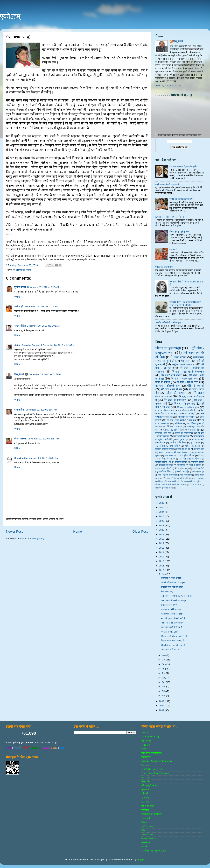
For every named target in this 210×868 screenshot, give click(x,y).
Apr (164, 682)
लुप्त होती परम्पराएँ (181, 472)
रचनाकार (145, 810)
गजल (193, 472)
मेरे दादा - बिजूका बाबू (184, 404)
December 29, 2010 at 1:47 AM (41, 410)
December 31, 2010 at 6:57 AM (43, 439)
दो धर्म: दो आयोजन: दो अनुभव (173, 582)
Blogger (141, 859)
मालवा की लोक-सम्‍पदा (184, 433)
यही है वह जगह (147, 806)
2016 (162, 548)
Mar (164, 687)
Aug (164, 669)
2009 (162, 701)
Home (78, 531)
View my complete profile (168, 86)
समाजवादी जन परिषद (150, 838)
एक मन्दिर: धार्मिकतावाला (171, 609)
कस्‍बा (144, 749)
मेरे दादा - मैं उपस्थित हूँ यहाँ (188, 407)
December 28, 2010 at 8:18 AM (43, 287)
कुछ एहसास (146, 757)
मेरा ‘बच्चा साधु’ (167, 591)
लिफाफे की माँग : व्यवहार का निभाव (170, 217)
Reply (17, 296)
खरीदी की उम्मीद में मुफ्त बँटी (181, 199)
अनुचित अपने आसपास (183, 364)
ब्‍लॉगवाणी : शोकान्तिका (197, 478)
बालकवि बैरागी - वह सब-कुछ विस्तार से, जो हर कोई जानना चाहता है (185, 303)
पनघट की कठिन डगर (164, 267)
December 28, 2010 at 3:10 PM (59, 345)
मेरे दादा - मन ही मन (172, 389)
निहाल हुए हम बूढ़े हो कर (179, 232)
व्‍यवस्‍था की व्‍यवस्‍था (181, 436)
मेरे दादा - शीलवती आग (167, 386)
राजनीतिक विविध (165, 472)
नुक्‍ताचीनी (145, 790)
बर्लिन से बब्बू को (195, 386)
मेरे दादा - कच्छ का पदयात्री (183, 414)
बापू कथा (193, 420)
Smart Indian (21, 458)
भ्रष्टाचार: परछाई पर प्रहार (172, 614)
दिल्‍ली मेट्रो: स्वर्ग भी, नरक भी (173, 645)
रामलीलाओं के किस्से (178, 443)
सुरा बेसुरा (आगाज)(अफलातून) (154, 851)
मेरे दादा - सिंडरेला (180, 485)
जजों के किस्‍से (195, 465)
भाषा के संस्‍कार (164, 452)
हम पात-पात (196, 443)
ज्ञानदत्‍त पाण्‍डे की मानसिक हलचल (155, 773)
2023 (162, 516)
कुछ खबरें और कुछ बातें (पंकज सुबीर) (157, 761)
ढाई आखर (146, 777)
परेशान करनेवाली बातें (163, 468)
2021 (162, 525)
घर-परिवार (181, 465)
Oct (164, 660)
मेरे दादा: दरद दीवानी (172, 375)
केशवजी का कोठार (166, 465)
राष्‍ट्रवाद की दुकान (186, 417)
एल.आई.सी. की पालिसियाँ (174, 430)
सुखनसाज (146, 843)
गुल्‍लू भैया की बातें (184, 449)
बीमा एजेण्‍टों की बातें (187, 456)
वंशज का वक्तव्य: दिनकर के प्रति (183, 167)
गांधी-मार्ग (179, 423)
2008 (162, 706)
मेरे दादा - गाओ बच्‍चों (175, 420)
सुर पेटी (144, 847)
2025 (162, 507)
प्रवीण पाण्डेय (20, 287)
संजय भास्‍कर (20, 439)
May (164, 678)
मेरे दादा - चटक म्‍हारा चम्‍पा (185, 378)
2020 (162, 530)
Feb (164, 691)
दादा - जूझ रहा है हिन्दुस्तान (167, 475)
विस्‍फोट (145, 822)
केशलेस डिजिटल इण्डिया (164, 449)
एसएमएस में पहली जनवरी (171, 578)
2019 (162, 534)
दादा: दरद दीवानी (186, 475)
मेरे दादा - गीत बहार (164, 481)
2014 (162, 552)
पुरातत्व (168, 478)
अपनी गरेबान (180, 357)
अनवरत (145, 733)
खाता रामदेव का (170, 456)
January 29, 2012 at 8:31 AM (44, 458)
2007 (162, 710)
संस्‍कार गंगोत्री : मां (163, 462)
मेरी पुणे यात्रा (182, 439)
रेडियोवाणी (146, 818)
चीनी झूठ (201, 472)
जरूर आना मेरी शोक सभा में (172, 623)
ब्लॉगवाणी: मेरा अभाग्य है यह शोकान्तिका (177, 596)
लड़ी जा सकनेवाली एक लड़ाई (167, 184)
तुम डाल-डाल (199, 449)
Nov (164, 655)
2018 (162, 539)
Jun (164, 673)
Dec (164, 574)
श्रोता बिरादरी (147, 835)
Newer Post (14, 531)
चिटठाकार (145, 765)
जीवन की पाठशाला (176, 393)
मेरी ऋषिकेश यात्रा (182, 468)
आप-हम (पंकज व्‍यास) (150, 737)
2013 (162, 557)
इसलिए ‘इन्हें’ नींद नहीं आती (172, 587)
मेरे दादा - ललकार (174, 427)
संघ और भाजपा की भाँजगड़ (190, 459)
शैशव (143, 830)
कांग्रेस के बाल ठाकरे (170, 632)
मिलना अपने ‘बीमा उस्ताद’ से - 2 (174, 636)
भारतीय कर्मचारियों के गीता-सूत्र (168, 323)
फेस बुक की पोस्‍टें (180, 478)
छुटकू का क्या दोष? (169, 605)
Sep (164, 664)
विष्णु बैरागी (19, 374)
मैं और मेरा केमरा (196, 485)
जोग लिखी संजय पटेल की (152, 769)
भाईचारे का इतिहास (193, 446)
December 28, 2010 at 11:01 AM (43, 326)
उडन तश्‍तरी (146, 741)
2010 (162, 570)
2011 (162, 566)
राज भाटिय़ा (19, 410)
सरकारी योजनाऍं (181, 462)
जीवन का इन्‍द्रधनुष (168, 348)
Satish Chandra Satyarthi (28, 345)
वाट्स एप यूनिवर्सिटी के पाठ (164, 488)
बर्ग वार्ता (145, 794)
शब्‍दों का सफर (147, 826)
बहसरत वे (173, 249)
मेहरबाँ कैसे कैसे (198, 468)
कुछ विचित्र (160, 446)
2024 (162, 512)
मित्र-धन (145, 802)
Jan (164, 696)
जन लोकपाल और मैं (187, 410)
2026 (162, 503)
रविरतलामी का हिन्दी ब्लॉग (152, 814)
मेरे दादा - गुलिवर (196, 481)
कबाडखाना (146, 745)
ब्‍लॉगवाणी (145, 798)
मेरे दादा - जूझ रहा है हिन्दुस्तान (188, 372)
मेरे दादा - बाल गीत (163, 433)
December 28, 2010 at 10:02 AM (42, 306)
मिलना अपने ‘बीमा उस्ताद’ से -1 (174, 641)
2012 (162, 561)
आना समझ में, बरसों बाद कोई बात (175, 600)
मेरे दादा (185, 361)
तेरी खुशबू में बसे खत (150, 786)
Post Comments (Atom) (32, 538)
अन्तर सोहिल (20, 326)
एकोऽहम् (10, 16)
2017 (162, 543)
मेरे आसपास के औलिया (22, 270)
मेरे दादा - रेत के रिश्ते (187, 382)
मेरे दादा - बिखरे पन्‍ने (164, 410)
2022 (162, 521)
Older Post (140, 531)
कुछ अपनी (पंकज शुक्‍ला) (152, 753)
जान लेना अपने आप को (171, 650)
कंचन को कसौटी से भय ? (172, 627)
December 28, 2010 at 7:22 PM (45, 374)
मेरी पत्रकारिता (194, 430)
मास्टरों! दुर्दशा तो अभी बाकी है (173, 618)
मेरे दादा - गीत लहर (181, 481)
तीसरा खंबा (146, 781)
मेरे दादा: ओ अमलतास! (176, 400)
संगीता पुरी (19, 306)
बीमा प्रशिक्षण (175, 446)
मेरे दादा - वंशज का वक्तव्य (184, 452)
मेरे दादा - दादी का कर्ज (163, 485)
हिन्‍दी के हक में (163, 382)
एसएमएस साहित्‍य (198, 462)
